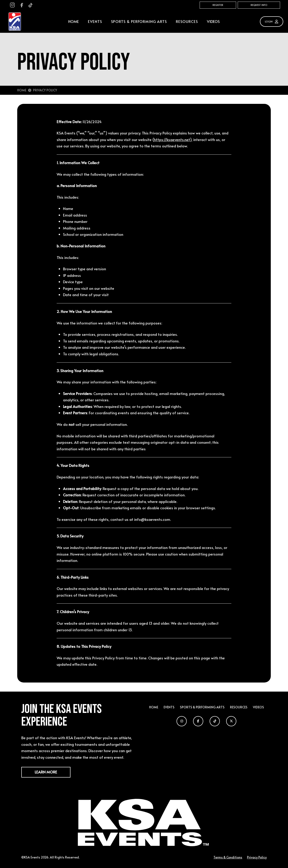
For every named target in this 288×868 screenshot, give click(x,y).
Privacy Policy (257, 857)
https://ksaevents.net (172, 140)
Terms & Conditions (228, 857)
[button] (95, 22)
